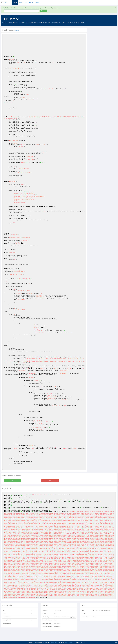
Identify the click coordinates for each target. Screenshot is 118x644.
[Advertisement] (103, 39)
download (16, 30)
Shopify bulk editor (69, 642)
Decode (15, 2)
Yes (12, 481)
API (26, 2)
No (50, 481)
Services (31, 2)
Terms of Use (54, 642)
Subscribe (44, 11)
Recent (21, 2)
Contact (37, 2)
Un (4, 2)
